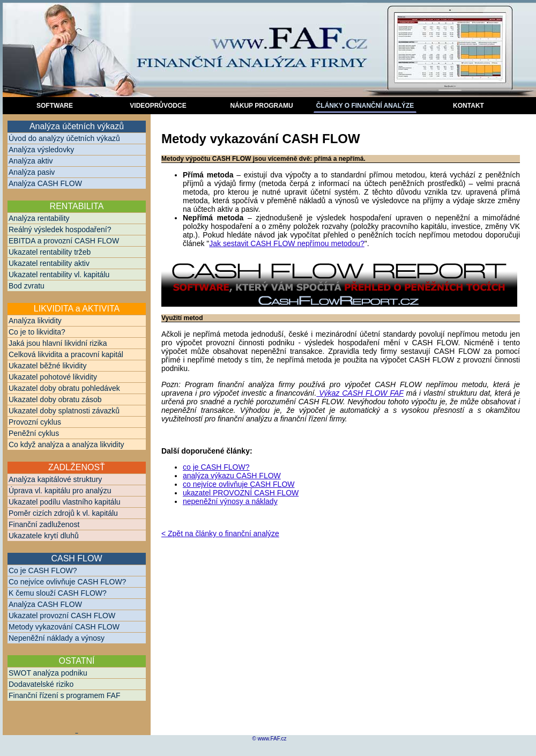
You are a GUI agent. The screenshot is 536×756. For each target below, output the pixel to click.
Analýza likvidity (35, 321)
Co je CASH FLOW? (43, 570)
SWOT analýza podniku (48, 673)
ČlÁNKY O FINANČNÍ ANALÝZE (365, 106)
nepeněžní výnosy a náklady (230, 501)
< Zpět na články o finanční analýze (220, 533)
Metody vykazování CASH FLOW (64, 627)
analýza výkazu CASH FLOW (232, 476)
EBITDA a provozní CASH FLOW (64, 241)
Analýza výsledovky (41, 150)
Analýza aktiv (31, 161)
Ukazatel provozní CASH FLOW (62, 616)
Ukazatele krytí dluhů (44, 536)
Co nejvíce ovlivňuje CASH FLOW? (67, 582)
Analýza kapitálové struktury (55, 479)
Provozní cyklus (35, 422)
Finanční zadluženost (44, 524)
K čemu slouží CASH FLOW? (58, 593)
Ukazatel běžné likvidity (48, 366)
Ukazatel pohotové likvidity (53, 377)
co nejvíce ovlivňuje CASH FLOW (239, 484)
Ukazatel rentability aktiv (49, 263)
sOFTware (55, 106)
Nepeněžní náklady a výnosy (57, 638)
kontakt (468, 106)
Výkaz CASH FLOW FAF (360, 393)
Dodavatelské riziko (41, 684)
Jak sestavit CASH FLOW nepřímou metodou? (286, 243)
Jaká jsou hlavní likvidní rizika (58, 343)
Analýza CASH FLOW (45, 183)
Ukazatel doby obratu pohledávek (64, 388)
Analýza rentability (39, 218)
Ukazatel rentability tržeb (50, 252)
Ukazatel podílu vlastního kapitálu (65, 502)
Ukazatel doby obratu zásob (55, 399)
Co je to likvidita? (37, 332)
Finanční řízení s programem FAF (65, 695)
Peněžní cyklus (34, 433)
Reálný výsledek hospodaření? (60, 229)
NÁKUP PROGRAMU (261, 106)
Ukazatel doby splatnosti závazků (64, 411)
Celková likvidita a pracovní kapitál (66, 354)
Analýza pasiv (32, 172)
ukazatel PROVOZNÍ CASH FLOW (241, 493)
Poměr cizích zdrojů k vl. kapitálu (63, 513)
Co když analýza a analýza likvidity (66, 444)
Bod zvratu (27, 286)
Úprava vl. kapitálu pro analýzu (60, 491)
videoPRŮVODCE (158, 106)
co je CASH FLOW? (216, 467)
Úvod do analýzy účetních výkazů (64, 138)
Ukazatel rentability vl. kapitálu (59, 275)
